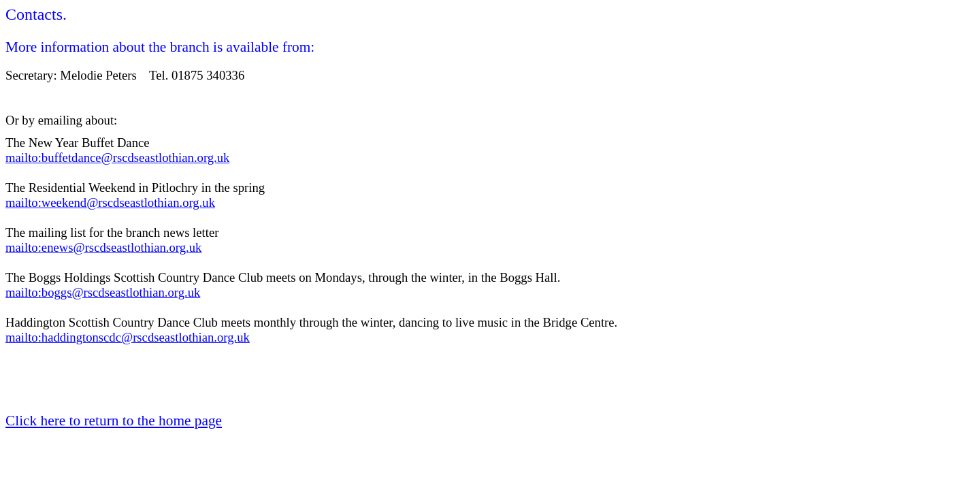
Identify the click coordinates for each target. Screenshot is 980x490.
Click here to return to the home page (114, 421)
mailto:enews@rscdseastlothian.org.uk (103, 247)
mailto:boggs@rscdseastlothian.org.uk (103, 292)
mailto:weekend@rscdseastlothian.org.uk (110, 202)
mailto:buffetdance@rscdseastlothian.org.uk (117, 158)
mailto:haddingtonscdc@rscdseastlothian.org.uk (128, 337)
